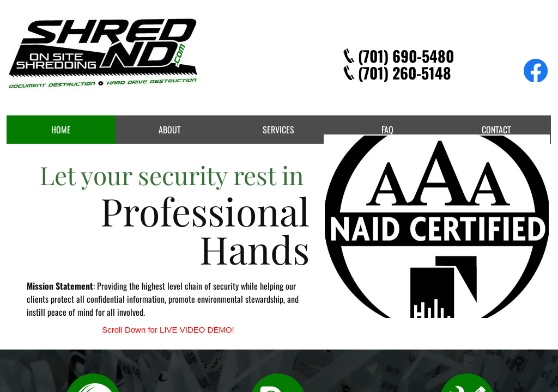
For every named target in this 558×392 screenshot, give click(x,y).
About (170, 130)
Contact (496, 130)
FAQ (387, 130)
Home (61, 130)
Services (278, 130)
